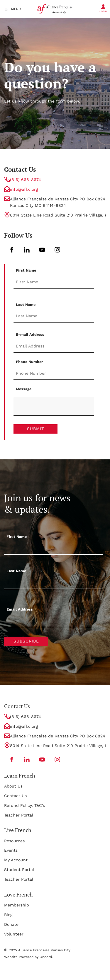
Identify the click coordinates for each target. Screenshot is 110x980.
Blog (8, 915)
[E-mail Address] (54, 346)
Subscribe (26, 641)
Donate (11, 924)
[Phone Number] (54, 374)
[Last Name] (54, 316)
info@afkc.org (24, 189)
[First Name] (54, 282)
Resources (14, 841)
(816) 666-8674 (26, 180)
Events (11, 850)
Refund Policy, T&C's (24, 805)
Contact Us (15, 796)
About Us (13, 786)
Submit (35, 429)
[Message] (54, 406)
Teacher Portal (19, 815)
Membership (17, 905)
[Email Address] (54, 621)
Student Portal (19, 870)
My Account (16, 860)
